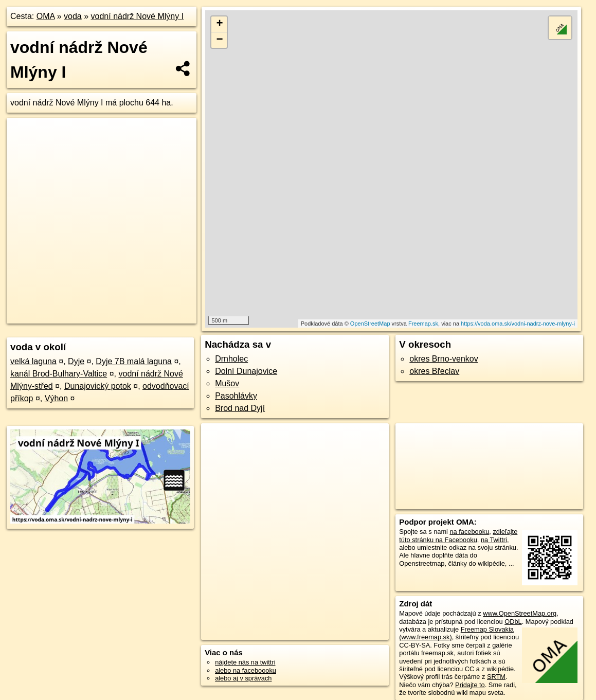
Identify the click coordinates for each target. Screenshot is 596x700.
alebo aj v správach (243, 678)
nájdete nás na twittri (245, 662)
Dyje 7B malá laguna (134, 361)
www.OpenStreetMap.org (520, 613)
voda (73, 16)
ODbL (513, 622)
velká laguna (33, 361)
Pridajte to (470, 685)
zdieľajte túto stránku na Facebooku (458, 535)
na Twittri (494, 540)
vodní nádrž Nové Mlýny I (138, 16)
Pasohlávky (236, 396)
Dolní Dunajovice (246, 371)
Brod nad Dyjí (240, 408)
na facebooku (469, 532)
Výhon (56, 398)
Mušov (227, 383)
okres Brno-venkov (444, 359)
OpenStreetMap (370, 324)
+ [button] (219, 24)
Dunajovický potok (98, 386)
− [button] (219, 40)
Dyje (76, 361)
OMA (46, 16)
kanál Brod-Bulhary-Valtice (59, 374)
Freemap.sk (423, 324)
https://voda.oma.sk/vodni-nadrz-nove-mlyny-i (518, 324)
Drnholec (231, 359)
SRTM (496, 677)
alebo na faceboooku (246, 670)
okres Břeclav (434, 371)
